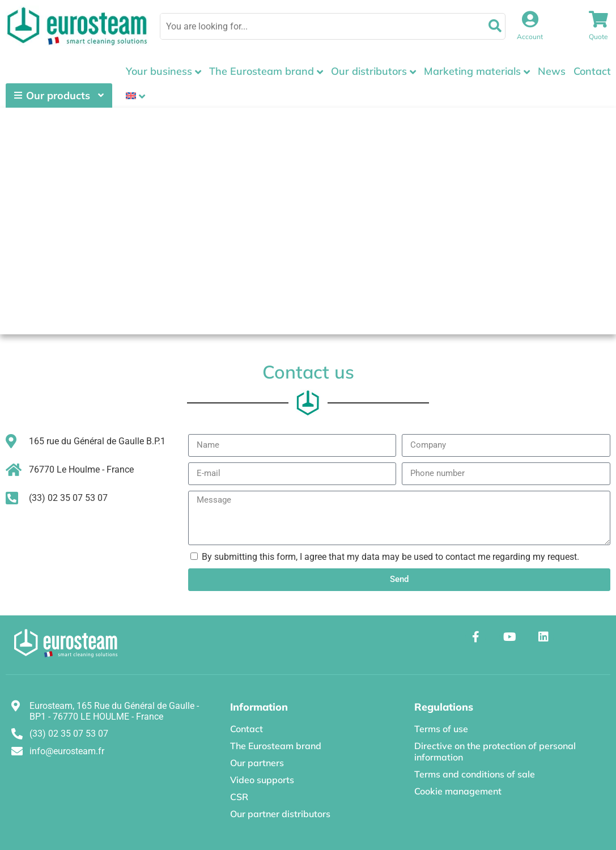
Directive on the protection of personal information (495, 751)
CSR (239, 797)
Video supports (262, 780)
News (552, 71)
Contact (592, 71)
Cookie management (458, 791)
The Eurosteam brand (262, 71)
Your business (159, 71)
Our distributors (369, 71)
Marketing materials (472, 71)
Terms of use (441, 729)
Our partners (257, 763)
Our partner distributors (280, 814)
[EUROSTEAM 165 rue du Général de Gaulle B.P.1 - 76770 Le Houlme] (308, 221)
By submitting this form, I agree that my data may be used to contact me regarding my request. (390, 557)
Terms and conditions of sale (475, 774)
